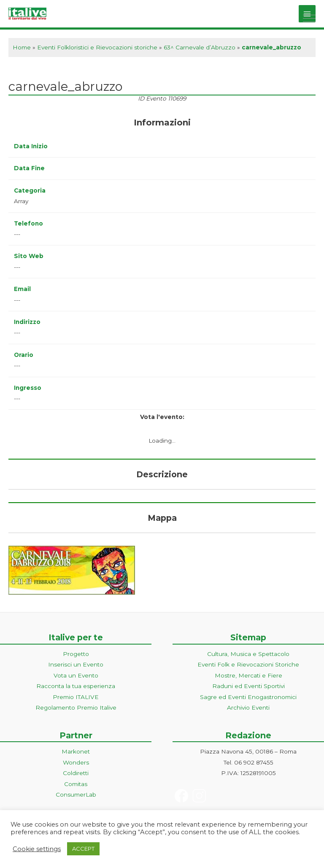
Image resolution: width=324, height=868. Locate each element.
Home (22, 47)
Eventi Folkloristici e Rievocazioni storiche (97, 47)
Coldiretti (76, 773)
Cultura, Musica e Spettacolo (248, 654)
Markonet (76, 751)
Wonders (76, 762)
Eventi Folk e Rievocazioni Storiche (248, 664)
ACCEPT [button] (83, 849)
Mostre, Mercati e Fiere (248, 675)
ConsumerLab (76, 795)
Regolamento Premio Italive (76, 707)
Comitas (76, 784)
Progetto (76, 654)
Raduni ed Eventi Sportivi (248, 686)
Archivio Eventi (248, 707)
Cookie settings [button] (37, 849)
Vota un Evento (76, 675)
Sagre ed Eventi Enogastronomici (248, 697)
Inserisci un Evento (76, 664)
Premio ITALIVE (76, 697)
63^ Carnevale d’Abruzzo (200, 47)
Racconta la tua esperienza (76, 686)
